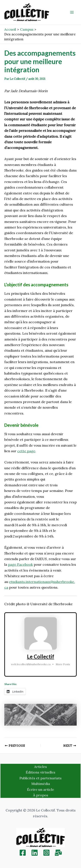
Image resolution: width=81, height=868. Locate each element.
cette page (26, 451)
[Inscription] (58, 853)
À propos (41, 795)
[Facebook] (23, 853)
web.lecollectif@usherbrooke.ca (31, 664)
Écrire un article (40, 789)
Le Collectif (41, 656)
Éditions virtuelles (40, 772)
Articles (40, 767)
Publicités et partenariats (40, 778)
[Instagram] (46, 853)
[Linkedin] (35, 853)
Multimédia (41, 784)
